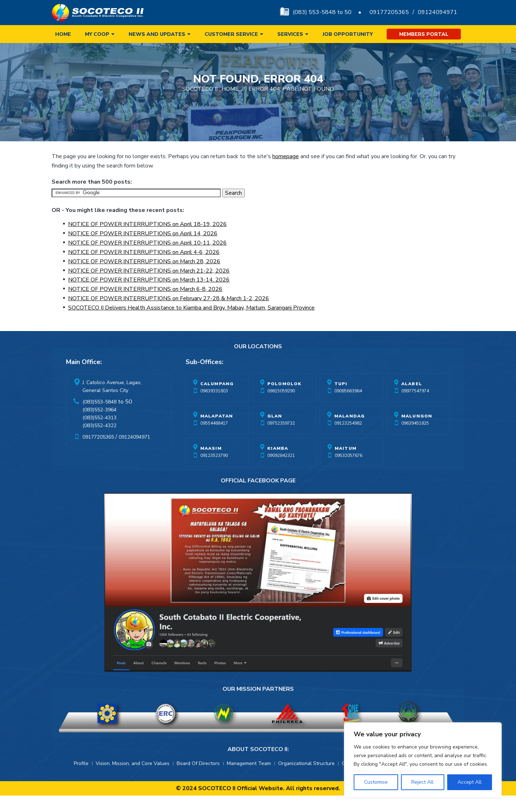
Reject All (422, 782)
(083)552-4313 (99, 434)
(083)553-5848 (99, 418)
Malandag (350, 433)
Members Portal (424, 34)
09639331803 (214, 407)
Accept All (470, 782)
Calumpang (217, 400)
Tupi (341, 400)
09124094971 (438, 12)
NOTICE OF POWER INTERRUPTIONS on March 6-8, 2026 (145, 306)
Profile (81, 780)
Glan (275, 433)
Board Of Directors (198, 780)
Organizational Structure (306, 780)
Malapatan (217, 433)
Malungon (417, 433)
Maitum (346, 465)
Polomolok (285, 400)
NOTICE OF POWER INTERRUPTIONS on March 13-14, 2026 (149, 296)
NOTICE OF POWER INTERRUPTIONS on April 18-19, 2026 (147, 241)
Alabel (412, 400)
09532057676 (348, 472)
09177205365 (389, 12)
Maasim (211, 465)
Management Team (249, 780)
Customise (376, 782)
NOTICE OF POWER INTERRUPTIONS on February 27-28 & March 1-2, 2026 (169, 315)
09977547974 (415, 407)
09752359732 (281, 440)
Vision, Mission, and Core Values (133, 780)
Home (63, 34)
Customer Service (231, 34)
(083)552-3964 (99, 426)
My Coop (97, 34)
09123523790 (214, 472)
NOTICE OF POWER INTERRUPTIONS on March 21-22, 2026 (149, 287)
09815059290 (281, 407)
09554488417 (214, 440)
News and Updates (157, 34)
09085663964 (348, 407)
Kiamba (278, 465)
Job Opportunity (348, 34)
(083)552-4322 (99, 442)
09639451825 (415, 440)
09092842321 (281, 472)
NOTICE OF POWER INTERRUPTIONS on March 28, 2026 (144, 278)
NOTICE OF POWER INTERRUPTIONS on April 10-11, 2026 (147, 259)
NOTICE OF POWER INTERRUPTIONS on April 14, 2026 (143, 250)
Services (290, 34)
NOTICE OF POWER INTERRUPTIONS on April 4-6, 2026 (144, 269)
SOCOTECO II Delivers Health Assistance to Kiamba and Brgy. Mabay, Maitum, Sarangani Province (191, 324)
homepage (286, 173)
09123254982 (348, 440)
